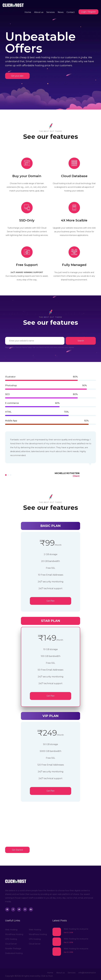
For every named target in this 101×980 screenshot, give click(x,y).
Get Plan (51, 601)
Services (50, 12)
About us (39, 12)
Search (81, 341)
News (61, 12)
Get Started (17, 850)
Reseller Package (13, 949)
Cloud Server (11, 944)
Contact (71, 12)
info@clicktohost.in (87, 973)
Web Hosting (11, 930)
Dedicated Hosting (14, 953)
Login (84, 12)
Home (28, 12)
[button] (6, 475)
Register (92, 12)
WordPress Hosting (14, 934)
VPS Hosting (11, 939)
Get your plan (17, 76)
